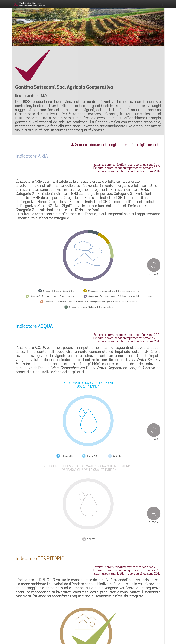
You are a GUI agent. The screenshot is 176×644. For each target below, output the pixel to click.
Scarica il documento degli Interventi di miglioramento (116, 145)
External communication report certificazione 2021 (127, 165)
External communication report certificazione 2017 (127, 171)
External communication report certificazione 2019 (127, 168)
